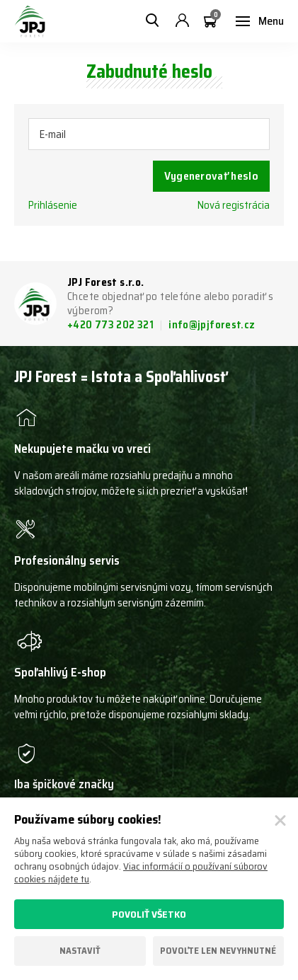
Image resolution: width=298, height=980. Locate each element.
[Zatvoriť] (280, 821)
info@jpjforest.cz (212, 325)
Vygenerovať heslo (211, 176)
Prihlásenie (53, 205)
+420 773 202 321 (111, 325)
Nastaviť (80, 951)
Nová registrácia (234, 205)
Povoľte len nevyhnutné (218, 951)
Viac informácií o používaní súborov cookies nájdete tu (141, 872)
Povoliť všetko (149, 914)
